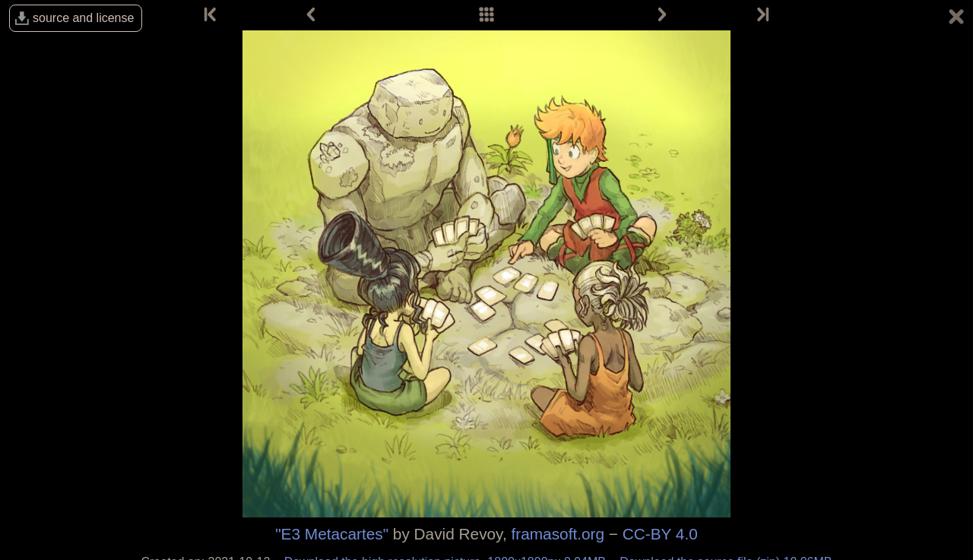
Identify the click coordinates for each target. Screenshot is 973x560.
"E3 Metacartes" (332, 534)
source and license (83, 18)
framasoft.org (558, 534)
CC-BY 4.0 (660, 534)
